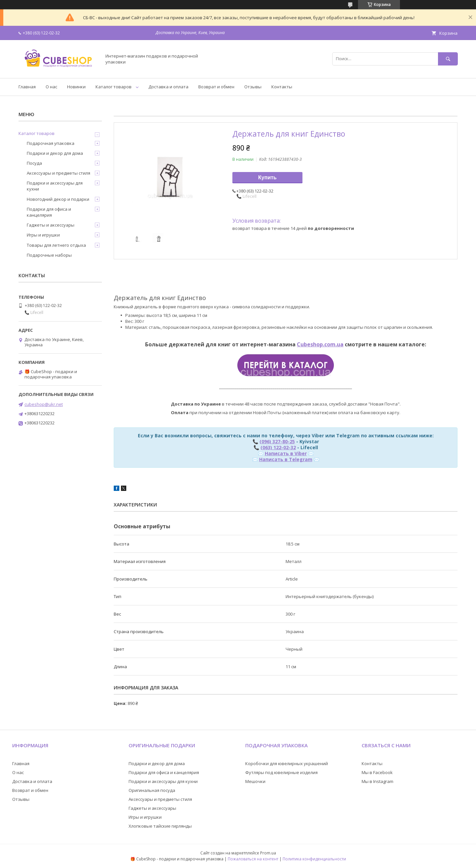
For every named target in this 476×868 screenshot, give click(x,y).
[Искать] (448, 59)
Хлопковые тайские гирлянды (160, 826)
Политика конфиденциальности (314, 859)
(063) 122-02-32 (278, 447)
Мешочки (255, 781)
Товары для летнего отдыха (56, 245)
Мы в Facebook (377, 772)
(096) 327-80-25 (277, 441)
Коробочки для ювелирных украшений (287, 763)
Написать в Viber (286, 453)
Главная (27, 87)
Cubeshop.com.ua (320, 344)
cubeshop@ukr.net (44, 404)
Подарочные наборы (49, 255)
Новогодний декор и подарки (58, 199)
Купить (267, 177)
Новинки (76, 87)
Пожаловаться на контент (253, 859)
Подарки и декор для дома (55, 153)
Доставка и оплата (168, 87)
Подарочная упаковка (51, 143)
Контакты (282, 87)
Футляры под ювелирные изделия (281, 772)
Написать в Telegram (286, 459)
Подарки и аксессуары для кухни (55, 186)
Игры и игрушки (43, 235)
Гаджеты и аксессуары (51, 225)
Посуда (34, 163)
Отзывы (253, 87)
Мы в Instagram (377, 781)
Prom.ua (268, 853)
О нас (51, 87)
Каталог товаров (114, 87)
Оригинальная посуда (152, 790)
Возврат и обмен (216, 87)
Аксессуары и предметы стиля (59, 173)
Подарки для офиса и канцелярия (49, 212)
